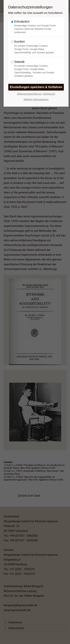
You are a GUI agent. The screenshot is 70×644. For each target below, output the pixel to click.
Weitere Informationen (36, 99)
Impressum (49, 94)
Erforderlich (35, 27)
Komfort (35, 47)
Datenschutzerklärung (29, 94)
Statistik (35, 69)
